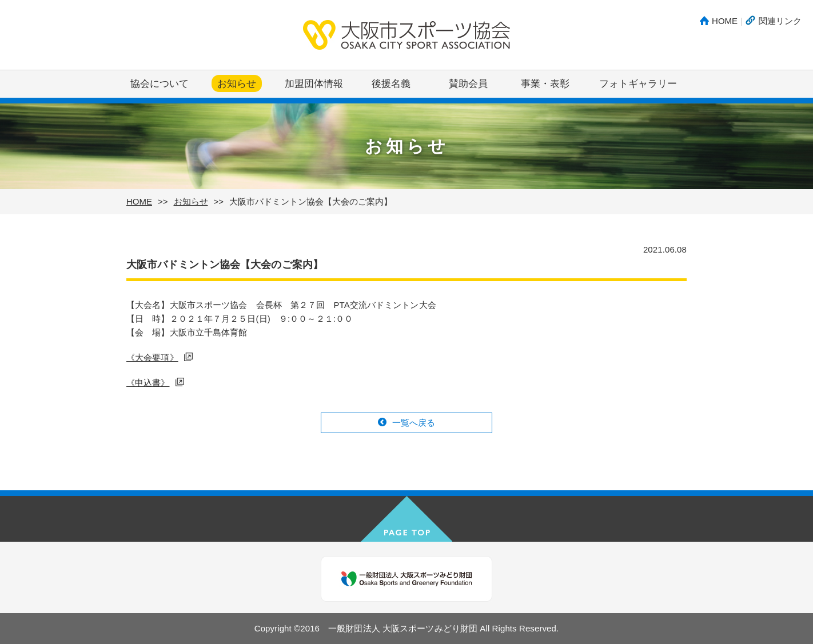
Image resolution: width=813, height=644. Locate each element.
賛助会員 (468, 83)
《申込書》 (148, 383)
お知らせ (237, 83)
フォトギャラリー (638, 83)
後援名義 (391, 83)
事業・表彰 (545, 83)
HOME (725, 21)
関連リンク (780, 21)
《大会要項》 (152, 357)
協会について (160, 83)
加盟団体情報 (314, 83)
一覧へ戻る (414, 423)
